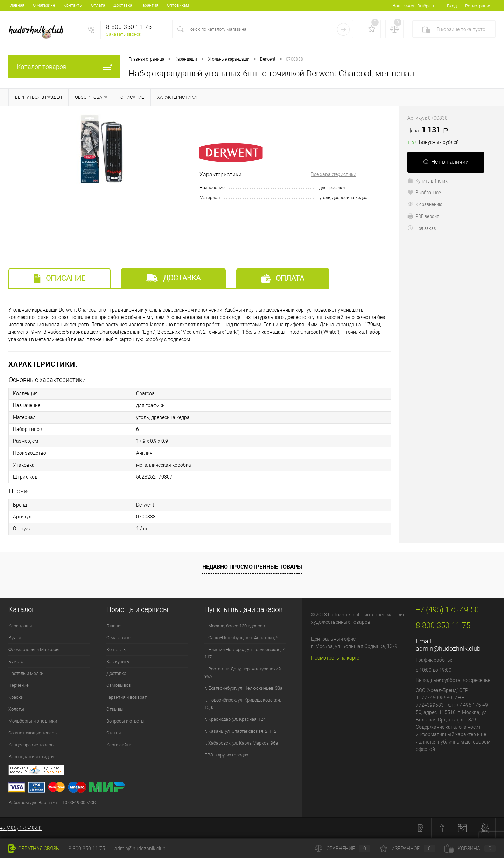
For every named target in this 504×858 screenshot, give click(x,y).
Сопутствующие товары (33, 733)
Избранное (407, 849)
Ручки (15, 638)
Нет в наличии (446, 162)
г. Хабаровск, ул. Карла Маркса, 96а (241, 743)
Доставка (123, 5)
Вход (452, 6)
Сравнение (343, 849)
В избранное (424, 192)
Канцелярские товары (31, 745)
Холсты (16, 709)
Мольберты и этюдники (33, 721)
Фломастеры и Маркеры (34, 650)
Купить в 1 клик (428, 181)
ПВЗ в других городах (226, 755)
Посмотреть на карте (335, 658)
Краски (16, 697)
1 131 (430, 130)
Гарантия (149, 5)
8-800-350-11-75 (87, 849)
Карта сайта (119, 745)
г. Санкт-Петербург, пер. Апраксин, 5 (241, 638)
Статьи (114, 733)
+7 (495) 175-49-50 (21, 828)
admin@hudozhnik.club (448, 648)
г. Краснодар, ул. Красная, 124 (235, 719)
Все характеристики (334, 174)
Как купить (118, 661)
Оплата (98, 5)
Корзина (470, 849)
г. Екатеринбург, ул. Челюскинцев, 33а (243, 688)
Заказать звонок (124, 34)
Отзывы (115, 709)
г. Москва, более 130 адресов (235, 626)
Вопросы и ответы (125, 721)
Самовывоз (119, 685)
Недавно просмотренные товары (252, 567)
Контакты (73, 5)
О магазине (44, 5)
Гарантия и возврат (127, 697)
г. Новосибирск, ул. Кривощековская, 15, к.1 (243, 704)
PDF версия (423, 216)
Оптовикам (178, 5)
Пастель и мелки (26, 673)
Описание (59, 278)
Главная (16, 5)
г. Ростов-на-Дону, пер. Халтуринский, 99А (243, 672)
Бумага (16, 661)
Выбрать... (428, 6)
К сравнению (425, 204)
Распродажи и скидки (31, 757)
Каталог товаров (64, 67)
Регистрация (478, 6)
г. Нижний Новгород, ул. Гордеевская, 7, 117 (245, 653)
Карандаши (20, 626)
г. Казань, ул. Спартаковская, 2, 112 (240, 731)
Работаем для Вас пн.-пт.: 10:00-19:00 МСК (52, 803)
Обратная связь (34, 849)
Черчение (19, 685)
